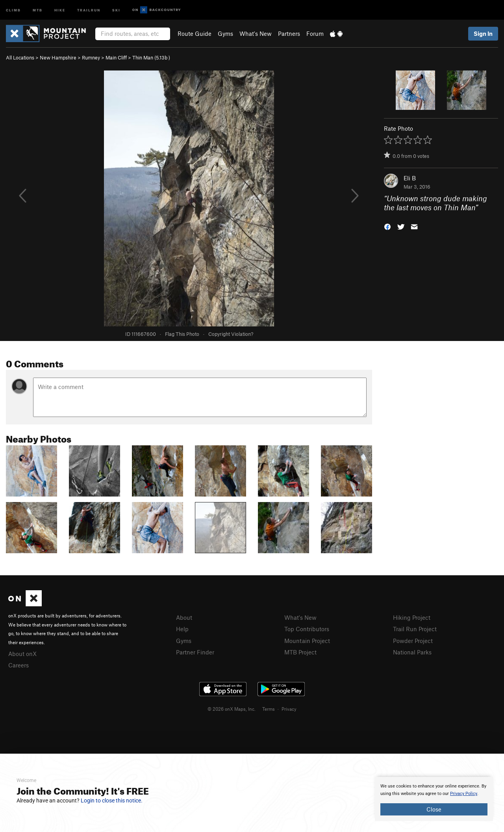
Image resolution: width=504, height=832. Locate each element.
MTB (38, 10)
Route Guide (195, 33)
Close (434, 809)
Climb (13, 10)
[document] (434, 799)
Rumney (91, 57)
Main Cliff (116, 57)
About (184, 617)
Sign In (483, 33)
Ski (116, 10)
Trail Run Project (415, 629)
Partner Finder (195, 652)
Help (182, 629)
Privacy (289, 709)
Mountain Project (307, 641)
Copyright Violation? (231, 334)
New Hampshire (58, 57)
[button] (387, 226)
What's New (256, 33)
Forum (315, 33)
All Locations (20, 57)
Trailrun (89, 10)
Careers (19, 665)
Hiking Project (412, 617)
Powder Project (413, 641)
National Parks (412, 652)
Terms (269, 709)
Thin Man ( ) (151, 57)
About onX (22, 654)
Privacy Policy (464, 794)
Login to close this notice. (112, 800)
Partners (289, 33)
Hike (60, 10)
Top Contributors (307, 629)
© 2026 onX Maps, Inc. (232, 709)
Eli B (410, 178)
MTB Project (300, 652)
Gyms (225, 33)
